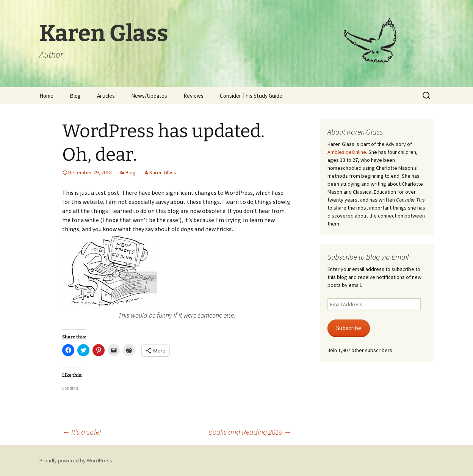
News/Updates (149, 96)
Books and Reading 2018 (250, 432)
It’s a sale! (82, 432)
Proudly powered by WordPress (76, 460)
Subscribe (349, 328)
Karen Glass (163, 172)
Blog (75, 96)
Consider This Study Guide (251, 96)
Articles (106, 96)
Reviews (193, 96)
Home (46, 96)
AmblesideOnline (347, 152)
